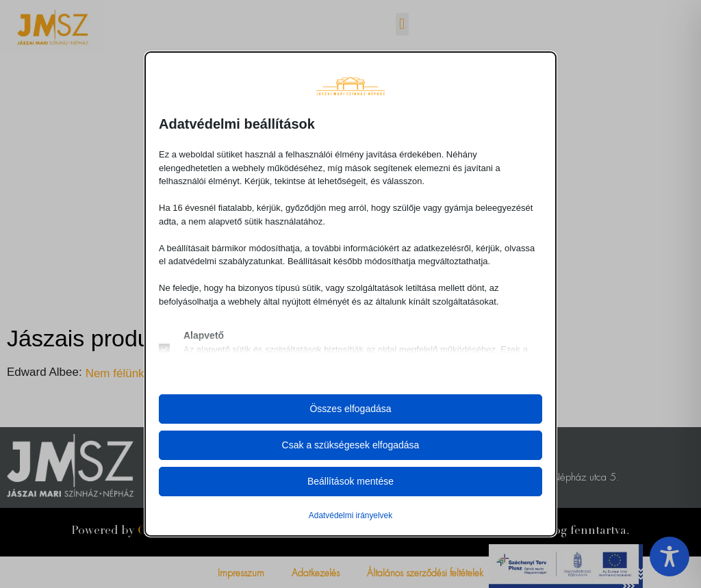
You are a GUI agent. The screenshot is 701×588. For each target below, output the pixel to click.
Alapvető (204, 335)
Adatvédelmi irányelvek (350, 515)
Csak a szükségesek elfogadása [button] (351, 445)
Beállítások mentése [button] (350, 481)
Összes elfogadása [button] (350, 409)
